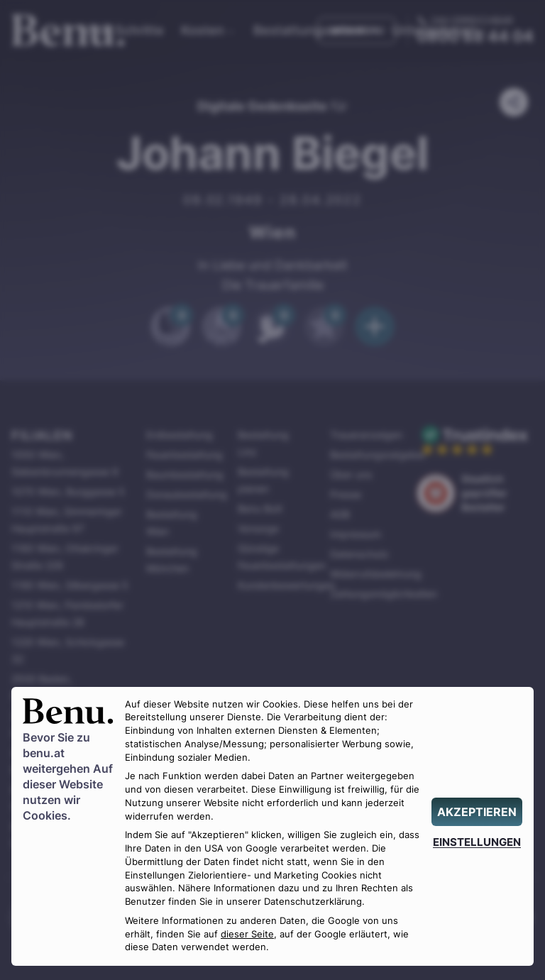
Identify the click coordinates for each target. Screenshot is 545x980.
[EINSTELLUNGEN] (477, 842)
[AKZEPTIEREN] (477, 812)
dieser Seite (247, 934)
